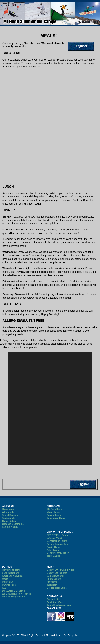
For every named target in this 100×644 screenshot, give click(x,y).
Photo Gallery (54, 579)
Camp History (9, 521)
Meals (5, 579)
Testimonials (9, 518)
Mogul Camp (53, 512)
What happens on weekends (17, 594)
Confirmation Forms (57, 541)
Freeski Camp (54, 515)
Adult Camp (53, 550)
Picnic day (7, 582)
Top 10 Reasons (10, 515)
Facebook (52, 582)
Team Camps (53, 556)
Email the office (55, 602)
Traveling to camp (11, 570)
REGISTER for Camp (57, 535)
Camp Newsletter (55, 576)
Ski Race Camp (55, 509)
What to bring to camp (13, 597)
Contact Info (53, 599)
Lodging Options (11, 573)
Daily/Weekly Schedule (14, 591)
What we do (8, 512)
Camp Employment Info (59, 605)
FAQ (4, 588)
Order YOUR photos (57, 573)
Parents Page (9, 585)
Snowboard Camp (56, 518)
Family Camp (53, 547)
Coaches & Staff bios (13, 524)
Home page (8, 509)
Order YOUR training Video (61, 570)
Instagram (52, 585)
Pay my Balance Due (57, 544)
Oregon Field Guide (57, 588)
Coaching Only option (58, 553)
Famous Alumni (10, 527)
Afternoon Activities (12, 576)
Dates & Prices (54, 538)
